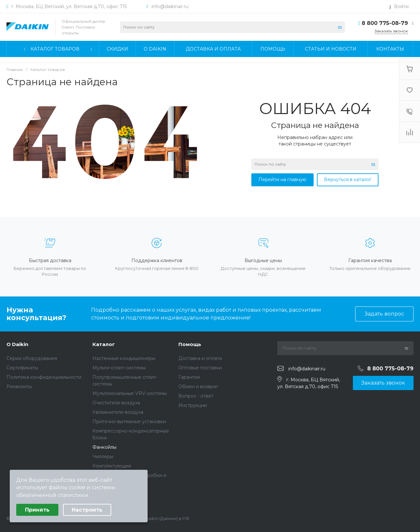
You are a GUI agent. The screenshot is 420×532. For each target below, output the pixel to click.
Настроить (87, 510)
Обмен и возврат (198, 387)
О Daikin (17, 344)
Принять (37, 510)
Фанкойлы (104, 447)
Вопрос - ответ (196, 396)
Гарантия (189, 377)
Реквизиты (19, 387)
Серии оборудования (32, 358)
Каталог (104, 344)
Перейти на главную (282, 179)
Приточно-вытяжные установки (129, 422)
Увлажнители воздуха (118, 412)
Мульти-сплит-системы (119, 368)
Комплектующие (112, 466)
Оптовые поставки (200, 368)
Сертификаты (22, 368)
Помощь (190, 344)
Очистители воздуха (116, 403)
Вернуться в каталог (348, 179)
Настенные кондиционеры (124, 358)
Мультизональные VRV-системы (130, 393)
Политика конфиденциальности (44, 377)
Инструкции (193, 405)
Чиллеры (103, 457)
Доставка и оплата (200, 358)
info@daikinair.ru (170, 6)
